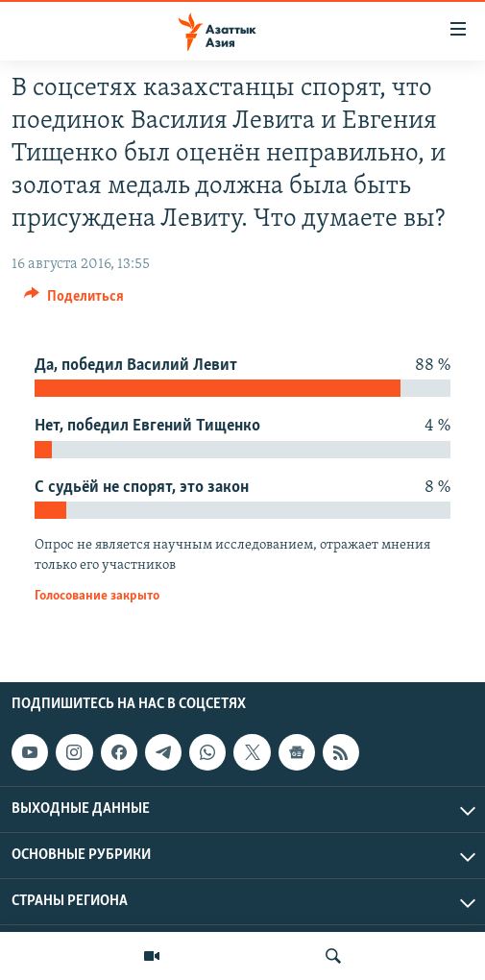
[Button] (74, 301)
